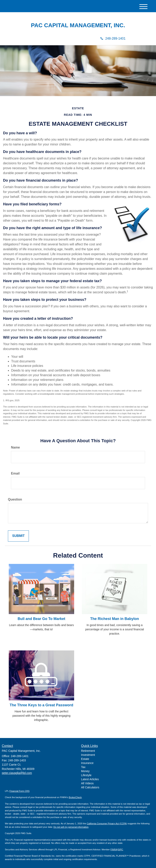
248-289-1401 (113, 38)
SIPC (120, 850)
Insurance (87, 763)
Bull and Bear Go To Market (42, 619)
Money (85, 771)
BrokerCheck (75, 797)
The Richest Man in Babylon (115, 619)
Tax (83, 767)
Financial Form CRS (19, 791)
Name (15, 447)
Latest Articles (90, 779)
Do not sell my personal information (71, 827)
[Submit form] (18, 536)
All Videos (87, 783)
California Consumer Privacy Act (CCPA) (107, 824)
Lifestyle (86, 775)
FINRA (114, 850)
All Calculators (90, 787)
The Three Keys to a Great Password (41, 705)
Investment (88, 755)
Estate (85, 759)
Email (15, 473)
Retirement (88, 751)
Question (15, 499)
